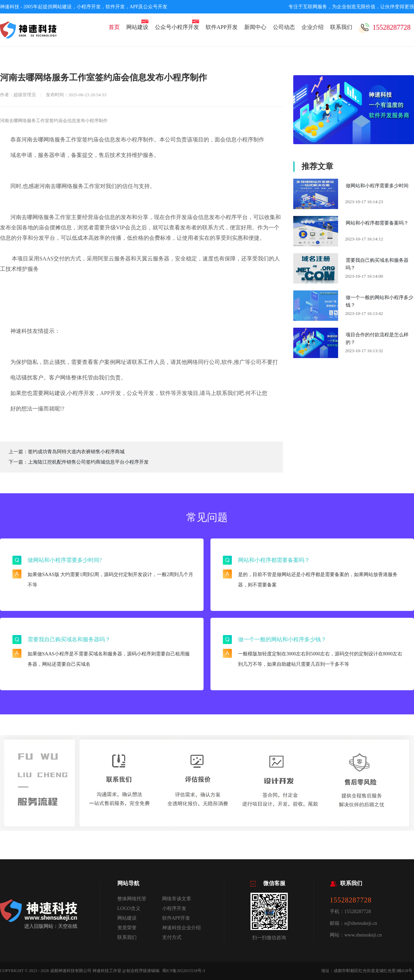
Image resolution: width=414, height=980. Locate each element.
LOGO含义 (129, 908)
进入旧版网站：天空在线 (51, 926)
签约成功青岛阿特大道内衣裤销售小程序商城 (76, 452)
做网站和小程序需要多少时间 (377, 186)
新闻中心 (255, 27)
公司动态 (284, 27)
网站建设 (137, 27)
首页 (114, 27)
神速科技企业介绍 (181, 928)
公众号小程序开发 (177, 27)
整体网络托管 (132, 899)
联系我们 (341, 27)
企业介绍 (313, 27)
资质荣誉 (127, 928)
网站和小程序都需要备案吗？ (377, 223)
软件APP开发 (222, 27)
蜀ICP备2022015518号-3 (184, 971)
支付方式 (172, 937)
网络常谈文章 (177, 899)
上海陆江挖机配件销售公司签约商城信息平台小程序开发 (88, 462)
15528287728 (385, 28)
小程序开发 (174, 908)
